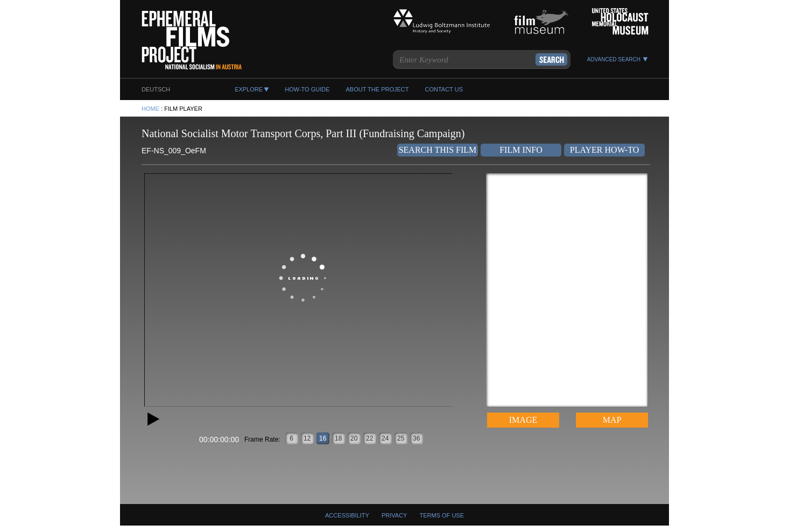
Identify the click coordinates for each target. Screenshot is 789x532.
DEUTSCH (156, 89)
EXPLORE (249, 89)
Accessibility (347, 515)
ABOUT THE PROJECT (378, 89)
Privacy (394, 515)
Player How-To (604, 150)
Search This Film (438, 150)
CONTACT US (444, 89)
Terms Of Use (442, 515)
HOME (150, 109)
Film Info (521, 150)
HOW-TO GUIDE (307, 89)
